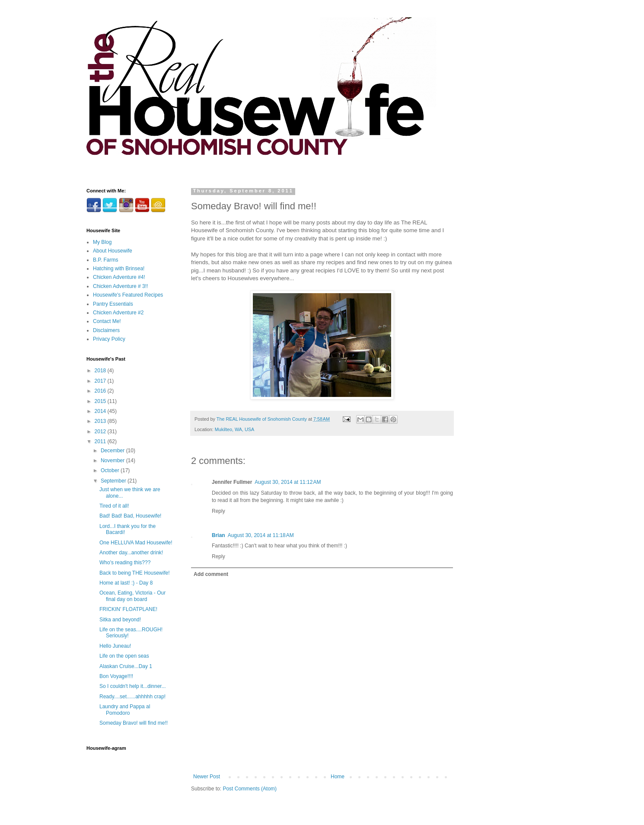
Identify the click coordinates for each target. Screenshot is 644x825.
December (113, 451)
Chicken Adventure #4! (119, 277)
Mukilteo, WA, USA (234, 429)
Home (338, 777)
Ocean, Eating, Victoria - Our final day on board (132, 596)
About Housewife (113, 251)
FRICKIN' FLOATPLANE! (128, 609)
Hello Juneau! (115, 646)
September (114, 481)
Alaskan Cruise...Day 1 (126, 666)
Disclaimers (106, 330)
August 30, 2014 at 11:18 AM (261, 535)
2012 (101, 432)
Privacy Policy (109, 339)
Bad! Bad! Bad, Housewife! (130, 516)
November (113, 460)
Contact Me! (107, 321)
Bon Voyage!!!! (116, 676)
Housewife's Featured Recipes (128, 295)
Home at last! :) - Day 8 (126, 583)
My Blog (102, 242)
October (111, 470)
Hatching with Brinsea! (119, 269)
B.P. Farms (105, 260)
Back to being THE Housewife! (135, 573)
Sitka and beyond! (120, 620)
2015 (101, 401)
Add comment (211, 574)
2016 (101, 391)
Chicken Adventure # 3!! (120, 286)
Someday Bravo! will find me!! (134, 723)
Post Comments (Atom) (250, 789)
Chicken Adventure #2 (118, 313)
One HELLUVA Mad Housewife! (136, 543)
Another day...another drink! (131, 553)
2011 (101, 441)
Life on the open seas (124, 656)
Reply (218, 511)
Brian (218, 535)
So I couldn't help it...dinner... (133, 686)
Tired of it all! (114, 506)
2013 (101, 421)
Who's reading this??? (125, 563)
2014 (101, 411)
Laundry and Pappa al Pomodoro (125, 710)
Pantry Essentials (113, 304)
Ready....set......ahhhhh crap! (132, 697)
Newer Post (207, 777)
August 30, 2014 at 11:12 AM (288, 482)
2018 (101, 371)
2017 (101, 381)
